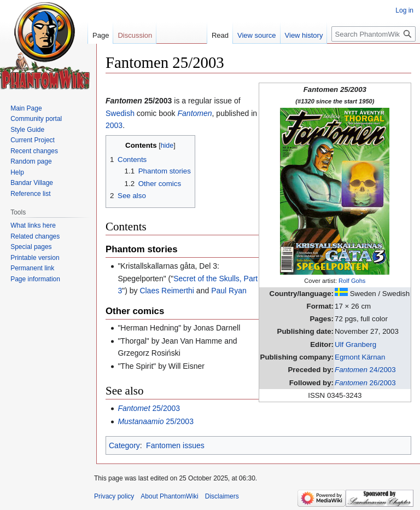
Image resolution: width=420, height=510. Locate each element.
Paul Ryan (229, 291)
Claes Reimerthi (167, 291)
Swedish (120, 113)
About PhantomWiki (169, 496)
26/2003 (365, 383)
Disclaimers (222, 496)
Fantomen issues (175, 445)
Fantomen (195, 113)
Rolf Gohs (352, 281)
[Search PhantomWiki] (374, 34)
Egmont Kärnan (360, 357)
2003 (114, 125)
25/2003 (149, 408)
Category (124, 445)
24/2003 (365, 370)
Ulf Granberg (355, 344)
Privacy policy (114, 496)
